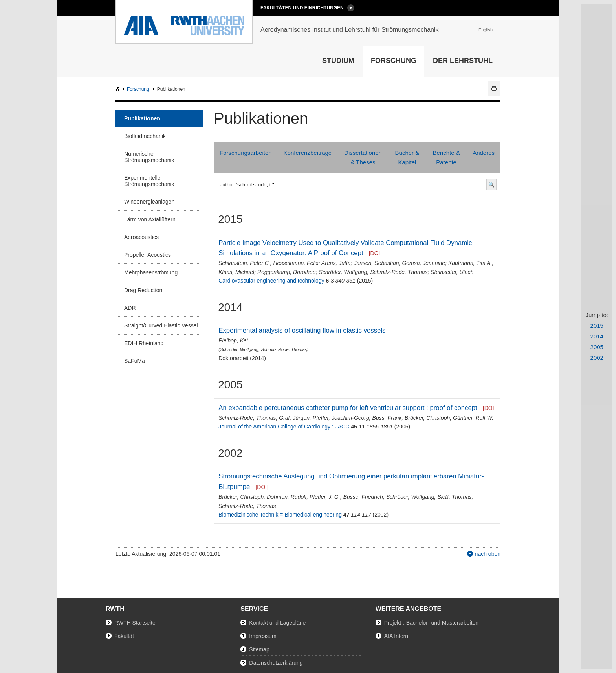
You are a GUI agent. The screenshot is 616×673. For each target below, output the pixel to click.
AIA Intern (396, 636)
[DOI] (375, 253)
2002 (597, 358)
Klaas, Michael (236, 272)
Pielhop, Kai (233, 340)
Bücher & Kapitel (407, 157)
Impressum (263, 636)
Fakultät (124, 636)
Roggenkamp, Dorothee (287, 272)
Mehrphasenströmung (151, 272)
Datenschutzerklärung (276, 663)
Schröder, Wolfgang (343, 272)
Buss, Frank (387, 418)
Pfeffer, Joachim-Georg (341, 418)
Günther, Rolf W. (473, 418)
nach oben (488, 554)
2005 (597, 347)
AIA (118, 89)
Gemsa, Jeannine (423, 263)
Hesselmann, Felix (296, 263)
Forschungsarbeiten (246, 153)
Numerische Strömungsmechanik (149, 157)
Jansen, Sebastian (376, 263)
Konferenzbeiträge (308, 153)
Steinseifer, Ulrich (452, 272)
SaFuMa (135, 361)
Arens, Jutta (336, 263)
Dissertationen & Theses (363, 157)
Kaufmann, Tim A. (470, 263)
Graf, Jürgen (294, 418)
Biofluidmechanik (145, 136)
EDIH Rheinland (144, 343)
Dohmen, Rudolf (287, 497)
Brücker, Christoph (427, 418)
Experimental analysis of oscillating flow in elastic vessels (302, 330)
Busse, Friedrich (363, 497)
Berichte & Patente (446, 157)
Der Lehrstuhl (463, 61)
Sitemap (259, 649)
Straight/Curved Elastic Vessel (161, 325)
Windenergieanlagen (149, 202)
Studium (338, 61)
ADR (130, 308)
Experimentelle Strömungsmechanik (149, 181)
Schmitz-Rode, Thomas (399, 272)
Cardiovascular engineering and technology (271, 281)
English (486, 30)
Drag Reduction (143, 290)
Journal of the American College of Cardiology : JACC (284, 427)
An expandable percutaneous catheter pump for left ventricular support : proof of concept (348, 408)
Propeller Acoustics (148, 255)
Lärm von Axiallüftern (150, 219)
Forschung (394, 61)
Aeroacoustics (141, 237)
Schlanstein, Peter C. (244, 263)
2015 (597, 326)
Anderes (484, 153)
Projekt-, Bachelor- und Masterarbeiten (431, 623)
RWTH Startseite (135, 623)
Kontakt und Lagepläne (277, 623)
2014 (597, 336)
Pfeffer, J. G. (325, 497)
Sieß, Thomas (454, 497)
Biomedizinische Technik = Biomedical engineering (280, 515)
